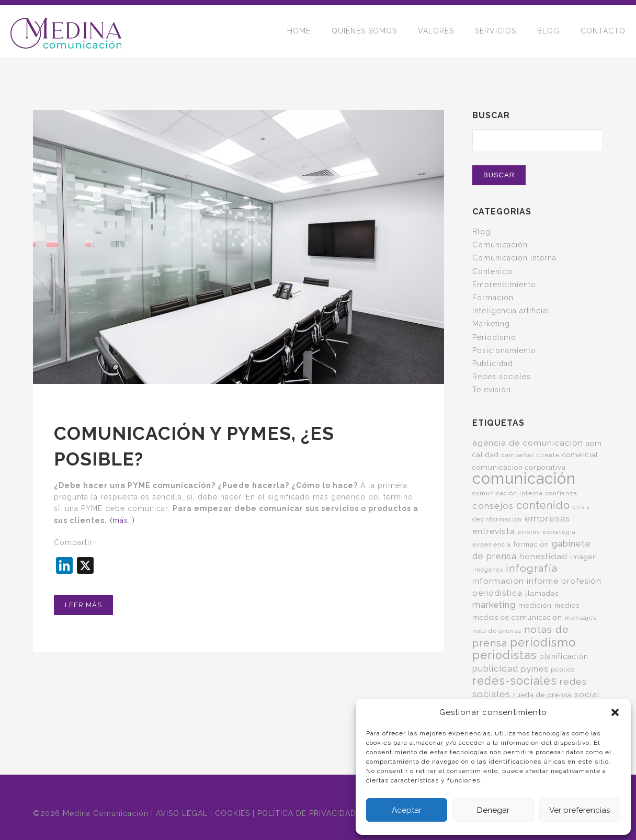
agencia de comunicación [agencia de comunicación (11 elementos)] (528, 443)
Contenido (492, 271)
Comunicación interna (514, 258)
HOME (299, 31)
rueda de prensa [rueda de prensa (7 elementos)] (542, 695)
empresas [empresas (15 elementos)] (547, 518)
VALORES (436, 31)
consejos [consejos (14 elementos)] (493, 506)
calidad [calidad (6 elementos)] (486, 455)
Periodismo (494, 337)
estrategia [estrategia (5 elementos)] (559, 532)
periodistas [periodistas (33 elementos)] (504, 655)
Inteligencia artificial (511, 311)
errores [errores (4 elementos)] (529, 532)
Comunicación (500, 245)
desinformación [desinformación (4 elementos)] (497, 519)
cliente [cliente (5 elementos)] (548, 455)
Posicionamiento (504, 350)
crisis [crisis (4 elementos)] (581, 507)
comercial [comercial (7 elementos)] (580, 455)
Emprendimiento (504, 285)
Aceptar (407, 810)
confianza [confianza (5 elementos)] (561, 493)
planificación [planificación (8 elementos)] (564, 656)
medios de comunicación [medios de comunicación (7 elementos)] (517, 617)
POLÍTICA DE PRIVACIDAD (307, 813)
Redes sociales (502, 377)
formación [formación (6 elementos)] (531, 544)
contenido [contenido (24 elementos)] (543, 505)
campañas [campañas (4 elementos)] (518, 455)
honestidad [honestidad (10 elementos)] (543, 557)
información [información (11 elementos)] (498, 581)
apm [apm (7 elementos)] (594, 443)
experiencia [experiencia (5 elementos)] (492, 544)
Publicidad (493, 364)
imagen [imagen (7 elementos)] (584, 557)
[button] (615, 712)
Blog (481, 232)
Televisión (492, 390)
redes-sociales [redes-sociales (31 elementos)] (515, 681)
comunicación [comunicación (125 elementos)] (524, 478)
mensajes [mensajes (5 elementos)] (581, 618)
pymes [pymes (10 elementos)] (535, 669)
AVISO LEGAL (182, 813)
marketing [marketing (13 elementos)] (494, 605)
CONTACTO (603, 31)
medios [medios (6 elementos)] (567, 605)
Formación (493, 298)
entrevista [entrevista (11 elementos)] (494, 531)
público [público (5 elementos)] (563, 669)
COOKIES (232, 813)
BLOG (548, 31)
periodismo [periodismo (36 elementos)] (543, 642)
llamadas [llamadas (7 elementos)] (542, 593)
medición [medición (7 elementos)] (535, 605)
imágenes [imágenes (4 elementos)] (488, 570)
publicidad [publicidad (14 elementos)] (495, 668)
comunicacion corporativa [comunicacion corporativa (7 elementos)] (519, 467)
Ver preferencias (580, 810)
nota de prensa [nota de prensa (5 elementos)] (497, 631)
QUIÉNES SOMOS (364, 31)
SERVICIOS (496, 31)
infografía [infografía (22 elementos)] (532, 568)
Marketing (491, 324)
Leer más (83, 605)
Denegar (493, 810)
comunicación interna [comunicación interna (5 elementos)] (508, 493)
